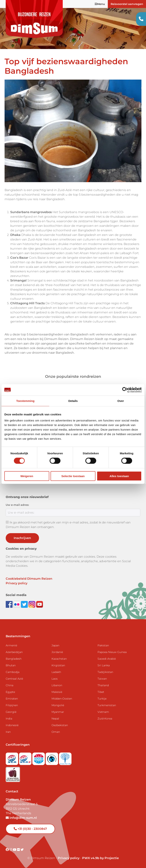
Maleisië (57, 692)
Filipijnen (12, 705)
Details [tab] (73, 401)
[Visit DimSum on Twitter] (22, 850)
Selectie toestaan (73, 476)
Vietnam (103, 712)
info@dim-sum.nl (21, 818)
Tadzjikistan (105, 672)
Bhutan (11, 665)
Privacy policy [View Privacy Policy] (69, 858)
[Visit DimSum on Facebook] (10, 604)
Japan (55, 645)
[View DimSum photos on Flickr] (17, 604)
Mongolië (58, 705)
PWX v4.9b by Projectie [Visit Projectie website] (100, 858)
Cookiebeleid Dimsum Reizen (29, 579)
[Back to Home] (34, 19)
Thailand (103, 685)
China (10, 685)
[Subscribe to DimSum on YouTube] (40, 604)
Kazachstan (59, 659)
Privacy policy (17, 583)
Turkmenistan (107, 705)
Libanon (57, 685)
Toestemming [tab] (25, 401)
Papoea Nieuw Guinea (112, 652)
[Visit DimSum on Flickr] (19, 850)
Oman (56, 732)
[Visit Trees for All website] (65, 758)
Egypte (10, 692)
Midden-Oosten (62, 699)
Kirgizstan (58, 665)
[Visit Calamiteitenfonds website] (52, 758)
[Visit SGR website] (12, 758)
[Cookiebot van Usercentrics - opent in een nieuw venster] (125, 390)
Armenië (11, 645)
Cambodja (13, 672)
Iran (8, 732)
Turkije (102, 699)
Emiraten (12, 699)
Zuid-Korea (105, 719)
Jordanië (57, 652)
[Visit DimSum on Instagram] (11, 850)
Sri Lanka (104, 665)
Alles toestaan (119, 476)
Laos (55, 679)
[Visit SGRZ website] (26, 758)
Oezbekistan (60, 725)
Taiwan (102, 679)
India (9, 719)
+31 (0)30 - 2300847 (30, 829)
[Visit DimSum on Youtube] (15, 850)
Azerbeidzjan (14, 652)
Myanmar (58, 712)
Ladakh (56, 672)
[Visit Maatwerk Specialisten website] (13, 773)
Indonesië (12, 725)
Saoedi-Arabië (107, 659)
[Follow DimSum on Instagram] (32, 604)
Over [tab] (121, 401)
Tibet (101, 692)
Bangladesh (14, 659)
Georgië (11, 712)
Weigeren (27, 476)
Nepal (55, 719)
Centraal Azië (14, 679)
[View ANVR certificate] (39, 758)
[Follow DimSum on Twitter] (25, 604)
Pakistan (103, 645)
